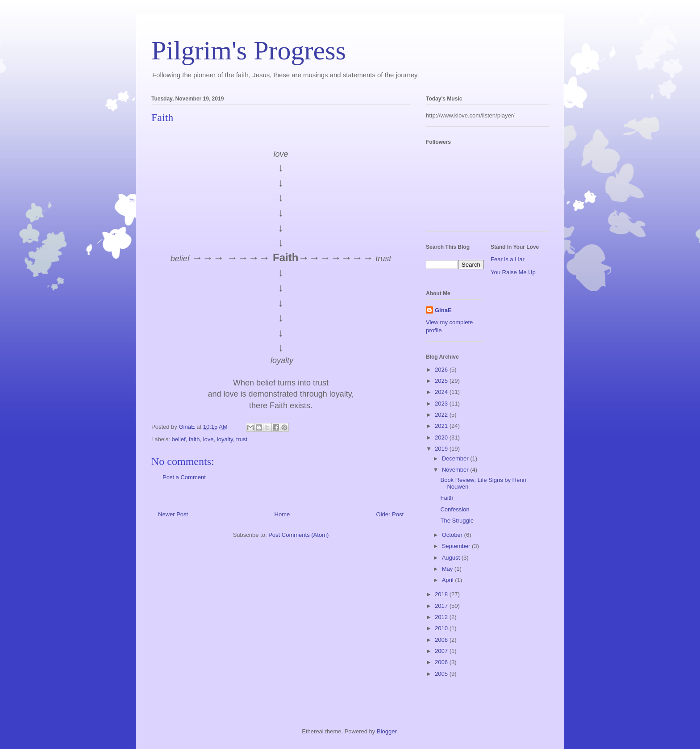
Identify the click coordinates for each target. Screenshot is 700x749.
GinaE (443, 310)
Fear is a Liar (508, 259)
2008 (442, 640)
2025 (442, 381)
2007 (442, 651)
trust (242, 439)
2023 (442, 404)
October (453, 535)
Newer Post (173, 514)
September (457, 546)
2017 (442, 606)
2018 (442, 594)
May (448, 569)
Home (282, 514)
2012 (442, 617)
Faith (447, 498)
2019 (442, 449)
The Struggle (457, 521)
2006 (442, 662)
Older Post (390, 514)
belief (179, 439)
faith (194, 439)
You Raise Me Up (513, 272)
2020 (442, 437)
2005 (442, 674)
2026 (442, 370)
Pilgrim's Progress (249, 50)
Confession (455, 509)
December (456, 458)
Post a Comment (184, 477)
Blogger (387, 731)
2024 (442, 392)
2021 (442, 426)
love (208, 439)
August (452, 558)
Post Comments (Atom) (298, 535)
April (449, 580)
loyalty (225, 439)
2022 (442, 415)
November (456, 470)
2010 (442, 628)
